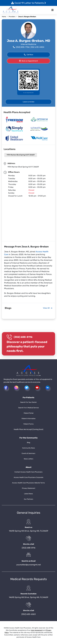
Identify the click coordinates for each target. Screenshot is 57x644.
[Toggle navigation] (52, 10)
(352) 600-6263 (28, 614)
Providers (12, 17)
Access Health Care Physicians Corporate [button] (28, 477)
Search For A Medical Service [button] (28, 408)
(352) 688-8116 (23, 337)
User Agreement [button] (37, 630)
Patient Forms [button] (29, 424)
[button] (11, 10)
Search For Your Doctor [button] (28, 402)
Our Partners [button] (29, 499)
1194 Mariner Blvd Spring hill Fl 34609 (21, 155)
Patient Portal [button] (29, 413)
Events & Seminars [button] (28, 453)
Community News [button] (29, 448)
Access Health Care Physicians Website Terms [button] (28, 483)
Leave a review (29, 102)
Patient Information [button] (29, 419)
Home (4, 17)
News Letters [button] (29, 459)
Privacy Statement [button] (29, 488)
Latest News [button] (28, 494)
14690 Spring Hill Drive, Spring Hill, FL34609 (28, 531)
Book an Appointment (28, 61)
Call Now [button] (29, 55)
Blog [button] (29, 443)
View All (48, 308)
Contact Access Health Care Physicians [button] (28, 472)
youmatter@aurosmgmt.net (28, 565)
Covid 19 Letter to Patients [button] (29, 3)
